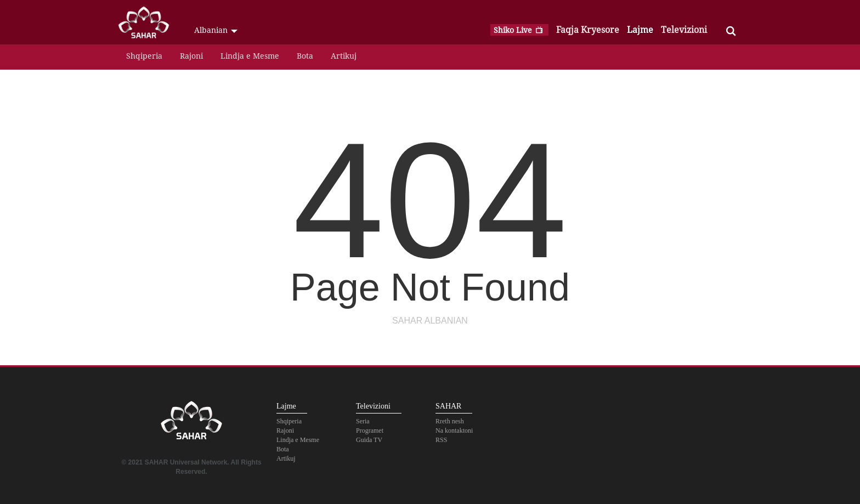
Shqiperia (144, 56)
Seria (363, 421)
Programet (370, 431)
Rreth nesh (450, 421)
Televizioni (684, 30)
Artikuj (344, 56)
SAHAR (148, 25)
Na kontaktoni (454, 431)
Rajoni (191, 56)
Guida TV (369, 440)
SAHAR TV (191, 423)
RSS (441, 440)
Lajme (640, 30)
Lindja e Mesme (250, 56)
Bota (305, 56)
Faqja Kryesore (588, 30)
